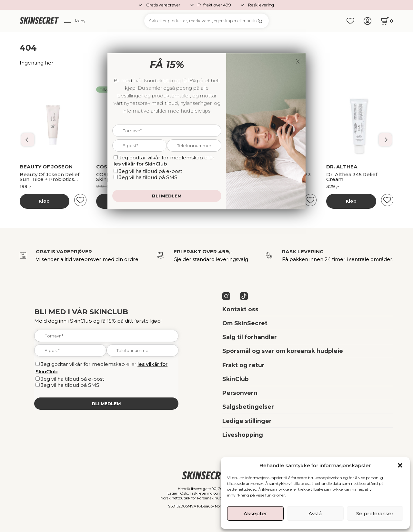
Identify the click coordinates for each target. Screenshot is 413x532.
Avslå (315, 513)
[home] (39, 21)
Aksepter (255, 513)
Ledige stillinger (247, 421)
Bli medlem (106, 404)
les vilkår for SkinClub (140, 164)
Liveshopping (243, 435)
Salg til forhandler (250, 337)
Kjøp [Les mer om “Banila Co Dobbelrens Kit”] (44, 201)
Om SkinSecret (245, 323)
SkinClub (236, 379)
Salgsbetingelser (248, 407)
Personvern (240, 393)
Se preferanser (375, 513)
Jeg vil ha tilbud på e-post (73, 379)
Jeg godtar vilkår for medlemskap (83, 364)
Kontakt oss (240, 309)
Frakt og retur (243, 365)
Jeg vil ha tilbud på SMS (70, 385)
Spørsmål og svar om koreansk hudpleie (283, 351)
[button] (400, 465)
